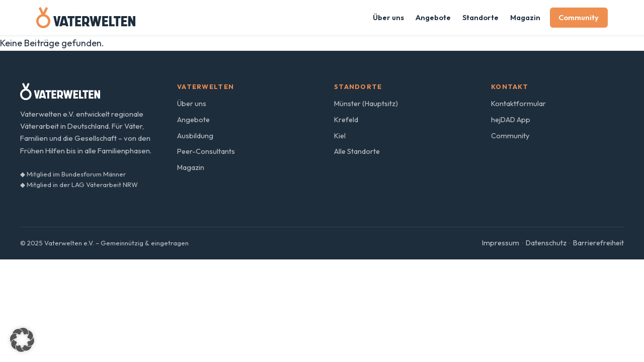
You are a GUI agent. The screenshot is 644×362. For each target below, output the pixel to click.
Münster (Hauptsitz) (366, 104)
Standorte (480, 17)
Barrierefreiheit (598, 243)
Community (579, 17)
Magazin (525, 17)
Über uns (388, 17)
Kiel (340, 136)
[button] (22, 340)
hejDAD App (511, 120)
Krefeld (346, 120)
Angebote (433, 17)
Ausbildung (195, 136)
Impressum (501, 243)
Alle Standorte (357, 151)
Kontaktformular (518, 104)
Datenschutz (546, 243)
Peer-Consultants (206, 151)
